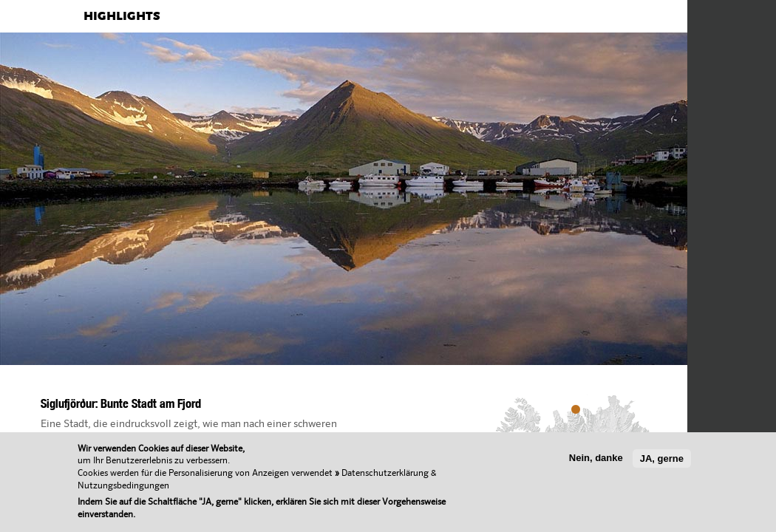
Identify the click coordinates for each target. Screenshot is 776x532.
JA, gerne (662, 458)
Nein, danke (596, 458)
